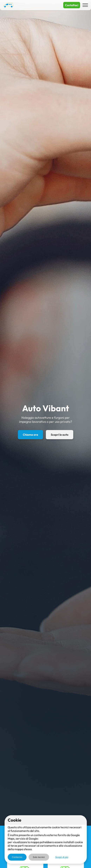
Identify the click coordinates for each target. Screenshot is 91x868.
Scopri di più (62, 857)
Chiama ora (30, 435)
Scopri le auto (60, 435)
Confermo (17, 857)
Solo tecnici (39, 857)
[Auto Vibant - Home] (8, 5)
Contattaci (72, 5)
